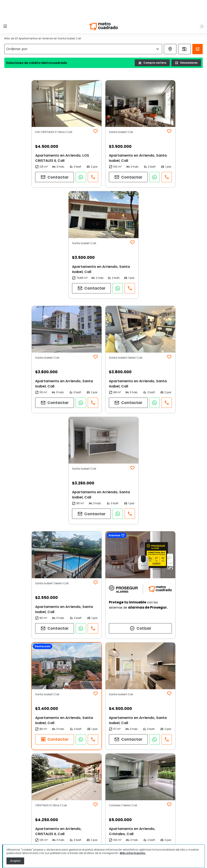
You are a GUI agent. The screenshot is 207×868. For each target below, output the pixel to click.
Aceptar (15, 861)
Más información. (133, 853)
